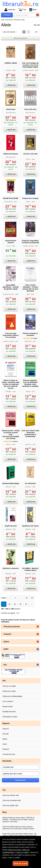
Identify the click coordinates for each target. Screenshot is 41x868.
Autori (5, 744)
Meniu (33, 10)
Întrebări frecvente (9, 712)
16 (32, 598)
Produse (7, 15)
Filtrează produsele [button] (12, 626)
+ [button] (38, 626)
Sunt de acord (20, 863)
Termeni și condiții (9, 686)
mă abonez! (21, 780)
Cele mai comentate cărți (12, 800)
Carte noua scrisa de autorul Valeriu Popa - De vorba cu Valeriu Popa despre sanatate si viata (19, 835)
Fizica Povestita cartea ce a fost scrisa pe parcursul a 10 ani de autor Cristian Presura (18, 828)
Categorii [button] (7, 634)
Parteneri (6, 749)
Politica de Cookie (9, 691)
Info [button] (4, 681)
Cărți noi (6, 729)
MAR (28, 294)
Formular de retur (9, 754)
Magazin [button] (6, 723)
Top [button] (4, 790)
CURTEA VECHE (28, 70)
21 (26, 604)
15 (27, 598)
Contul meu (10, 10)
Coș (22, 10)
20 (20, 604)
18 (9, 604)
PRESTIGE (28, 341)
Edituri (5, 739)
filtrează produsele (20, 38)
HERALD (9, 487)
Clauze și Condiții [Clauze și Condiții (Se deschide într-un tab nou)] (22, 852)
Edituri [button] (6, 642)
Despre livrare (8, 706)
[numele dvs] (20, 767)
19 (15, 604)
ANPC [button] (6, 649)
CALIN (9, 246)
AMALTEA (28, 445)
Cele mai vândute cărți (11, 795)
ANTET (28, 159)
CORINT (8, 70)
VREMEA (8, 392)
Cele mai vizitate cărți (10, 805)
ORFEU (28, 392)
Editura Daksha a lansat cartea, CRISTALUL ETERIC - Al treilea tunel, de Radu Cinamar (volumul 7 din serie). (19, 820)
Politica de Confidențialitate (12, 696)
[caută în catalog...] (25, 15)
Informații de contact (10, 717)
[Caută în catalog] (38, 15)
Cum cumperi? (8, 701)
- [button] (38, 649)
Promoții (6, 734)
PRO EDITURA (11, 113)
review (34, 338)
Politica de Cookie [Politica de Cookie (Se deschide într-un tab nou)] (15, 850)
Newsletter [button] (7, 761)
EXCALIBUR (9, 202)
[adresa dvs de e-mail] (20, 774)
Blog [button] (5, 812)
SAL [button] (5, 665)
